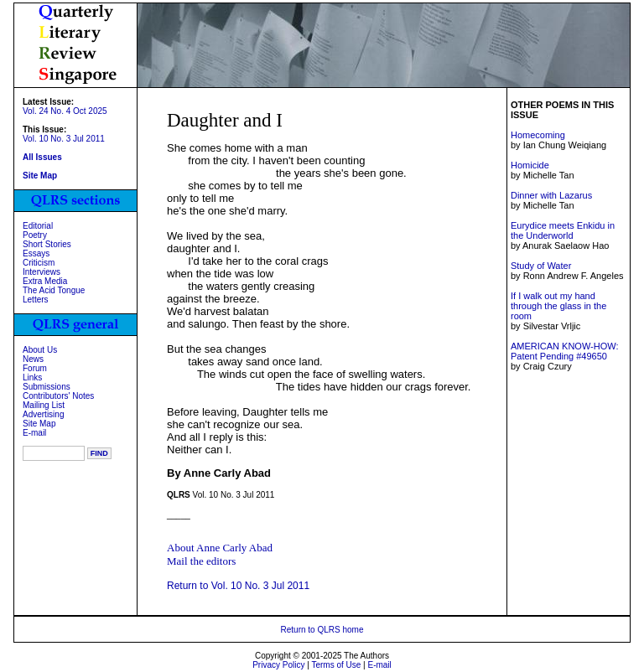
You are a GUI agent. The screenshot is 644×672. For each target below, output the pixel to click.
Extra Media (45, 281)
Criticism (39, 263)
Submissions (47, 387)
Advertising (43, 414)
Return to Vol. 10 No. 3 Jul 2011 (238, 586)
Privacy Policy (278, 665)
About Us (40, 350)
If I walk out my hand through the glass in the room (558, 306)
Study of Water (541, 266)
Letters (36, 300)
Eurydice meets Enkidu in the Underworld (563, 230)
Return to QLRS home (322, 630)
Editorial (38, 226)
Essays (36, 253)
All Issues (42, 157)
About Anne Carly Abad (220, 548)
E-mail (34, 433)
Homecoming (538, 135)
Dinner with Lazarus (551, 195)
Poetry (35, 235)
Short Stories (47, 244)
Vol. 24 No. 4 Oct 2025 (65, 111)
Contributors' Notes (58, 396)
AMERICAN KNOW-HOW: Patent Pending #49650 (565, 351)
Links (32, 377)
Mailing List (44, 405)
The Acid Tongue (54, 290)
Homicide (530, 165)
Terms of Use (336, 665)
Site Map (39, 424)
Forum (35, 368)
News (33, 359)
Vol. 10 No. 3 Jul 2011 (64, 139)
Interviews (42, 272)
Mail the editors (201, 561)
